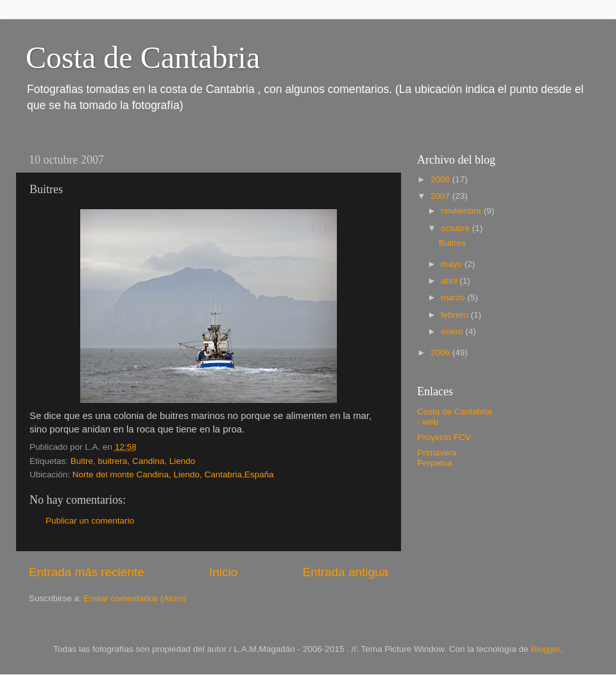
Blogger (545, 649)
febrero (456, 315)
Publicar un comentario (90, 521)
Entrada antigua (346, 572)
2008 (441, 179)
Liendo (183, 461)
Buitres (452, 243)
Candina (148, 461)
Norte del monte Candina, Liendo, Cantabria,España (173, 474)
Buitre (82, 461)
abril (450, 281)
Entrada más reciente (87, 572)
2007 (441, 196)
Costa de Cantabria (143, 57)
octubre (457, 228)
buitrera (113, 461)
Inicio (223, 572)
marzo (454, 297)
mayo (453, 264)
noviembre (462, 211)
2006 (441, 353)
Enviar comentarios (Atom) (135, 598)
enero (453, 331)
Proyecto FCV (444, 437)
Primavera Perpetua (437, 458)
